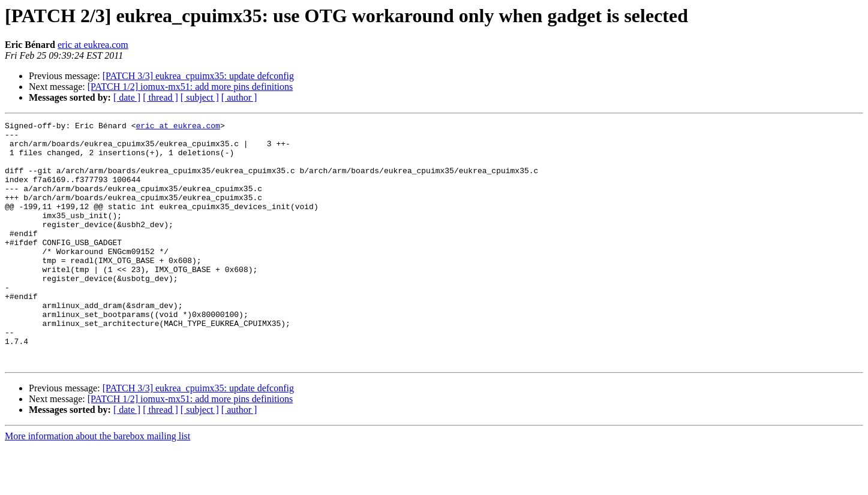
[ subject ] (200, 97)
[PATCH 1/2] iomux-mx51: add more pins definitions (190, 87)
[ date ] (127, 97)
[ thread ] (160, 97)
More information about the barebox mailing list (97, 485)
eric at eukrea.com (93, 45)
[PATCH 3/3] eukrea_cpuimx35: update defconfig (198, 76)
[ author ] (239, 97)
